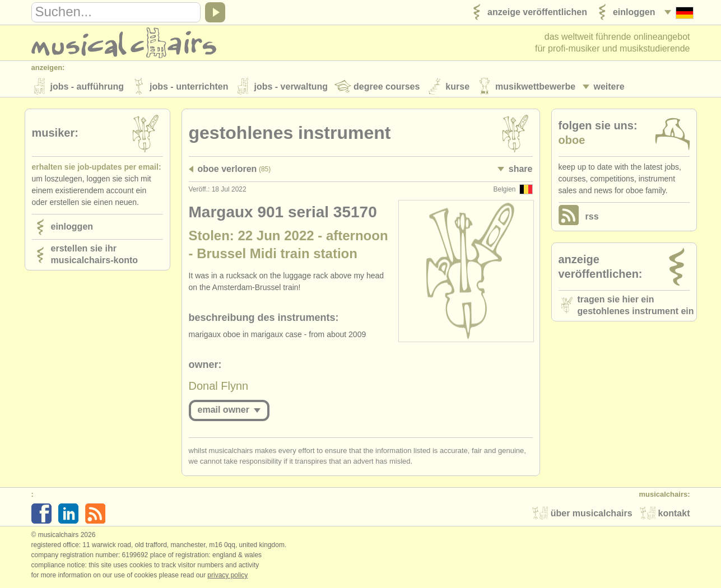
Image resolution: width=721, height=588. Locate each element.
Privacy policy (227, 576)
